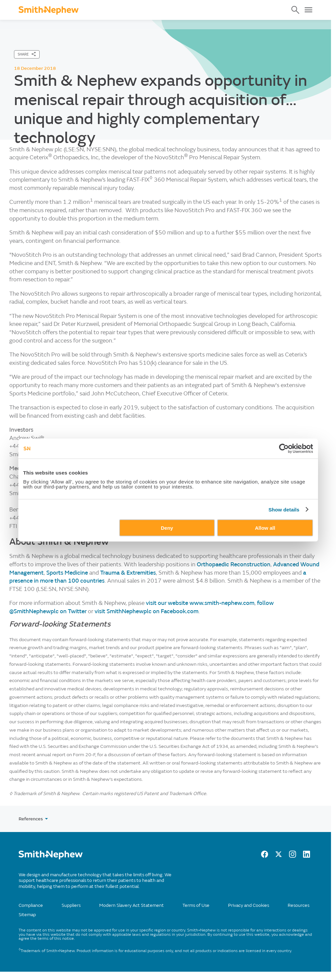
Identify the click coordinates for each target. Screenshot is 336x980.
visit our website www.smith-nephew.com (200, 603)
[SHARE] (27, 54)
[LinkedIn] (307, 856)
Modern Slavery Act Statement (132, 905)
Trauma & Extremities (128, 573)
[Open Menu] (308, 10)
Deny (167, 528)
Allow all (265, 528)
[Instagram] (293, 856)
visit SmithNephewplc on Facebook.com (147, 611)
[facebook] (265, 856)
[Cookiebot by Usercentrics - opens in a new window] (284, 448)
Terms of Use (196, 905)
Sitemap (27, 915)
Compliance (31, 905)
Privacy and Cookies (249, 905)
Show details (284, 509)
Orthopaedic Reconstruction (234, 564)
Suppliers (71, 905)
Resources (299, 905)
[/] (51, 858)
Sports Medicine (67, 573)
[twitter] (279, 856)
